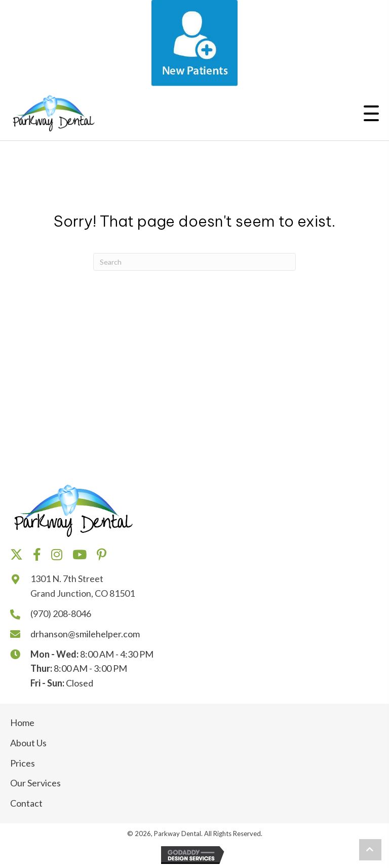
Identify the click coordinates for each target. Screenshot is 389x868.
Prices (23, 763)
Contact (26, 803)
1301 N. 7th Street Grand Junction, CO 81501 (83, 586)
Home (22, 722)
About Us (28, 743)
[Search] (194, 262)
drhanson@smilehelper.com (85, 634)
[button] (371, 116)
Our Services (35, 783)
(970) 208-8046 (61, 613)
